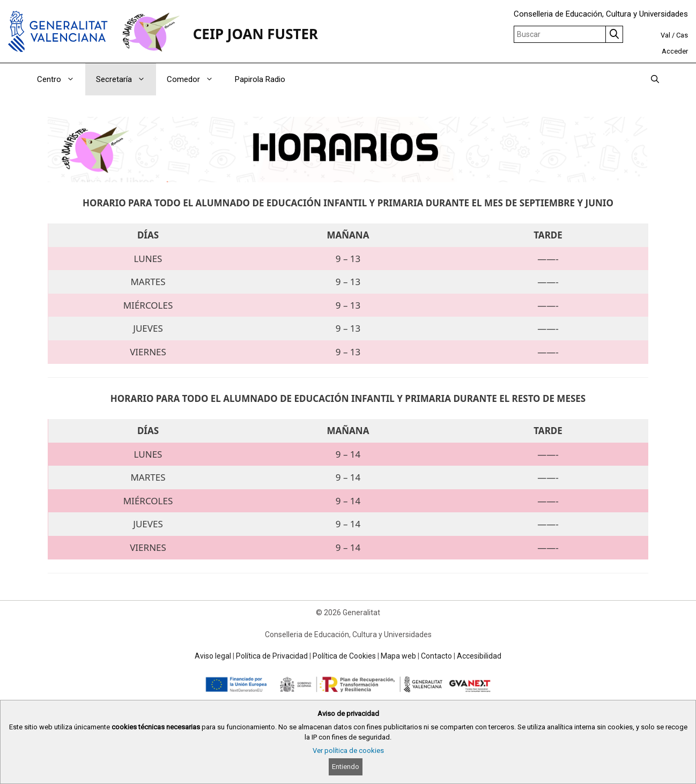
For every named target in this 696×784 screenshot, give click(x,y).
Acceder (675, 51)
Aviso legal (213, 656)
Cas (682, 35)
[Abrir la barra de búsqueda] (655, 79)
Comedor (195, 79)
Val (665, 35)
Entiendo (346, 767)
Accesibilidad (479, 656)
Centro (61, 79)
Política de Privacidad (272, 656)
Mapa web (398, 656)
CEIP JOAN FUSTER (256, 34)
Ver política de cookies (348, 751)
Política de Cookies (344, 656)
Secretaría (126, 79)
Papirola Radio (260, 79)
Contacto (436, 656)
